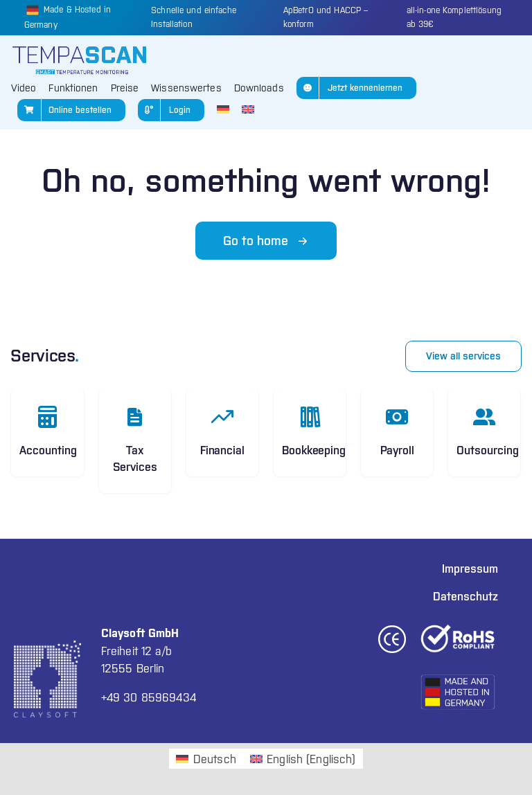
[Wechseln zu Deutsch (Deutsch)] (206, 759)
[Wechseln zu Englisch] (248, 110)
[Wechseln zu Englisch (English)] (303, 759)
